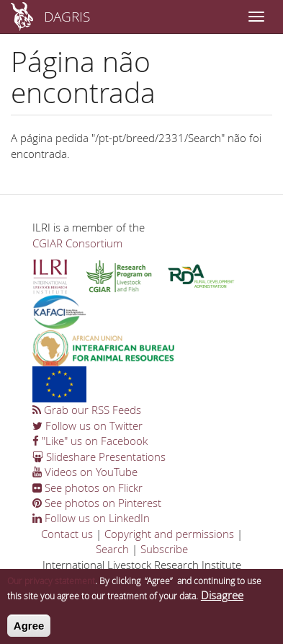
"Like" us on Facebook (90, 441)
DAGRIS (67, 16)
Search (112, 549)
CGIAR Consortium (77, 243)
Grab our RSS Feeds (87, 410)
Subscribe (164, 549)
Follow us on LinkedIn (91, 518)
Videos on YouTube (85, 472)
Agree (29, 628)
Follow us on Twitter (87, 425)
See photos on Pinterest (97, 503)
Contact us (67, 534)
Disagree (222, 599)
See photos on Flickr (87, 488)
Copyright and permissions (169, 534)
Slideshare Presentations (99, 456)
